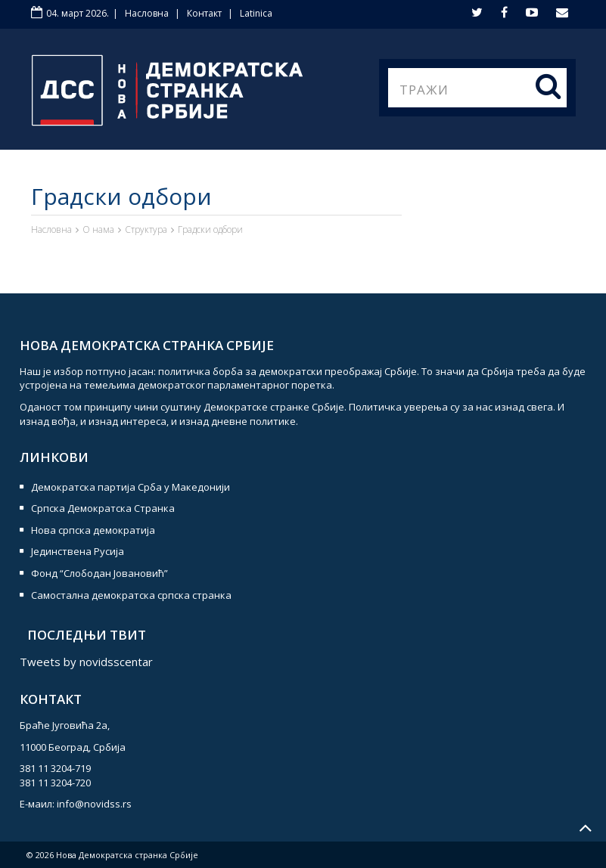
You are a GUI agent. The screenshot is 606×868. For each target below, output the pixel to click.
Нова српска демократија (93, 530)
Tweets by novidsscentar (86, 662)
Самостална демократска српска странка (131, 595)
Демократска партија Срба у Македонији (131, 487)
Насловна (147, 13)
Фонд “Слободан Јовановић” (99, 573)
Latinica (256, 13)
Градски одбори (210, 229)
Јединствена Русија (78, 551)
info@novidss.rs (94, 804)
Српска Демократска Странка (103, 508)
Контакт (204, 13)
